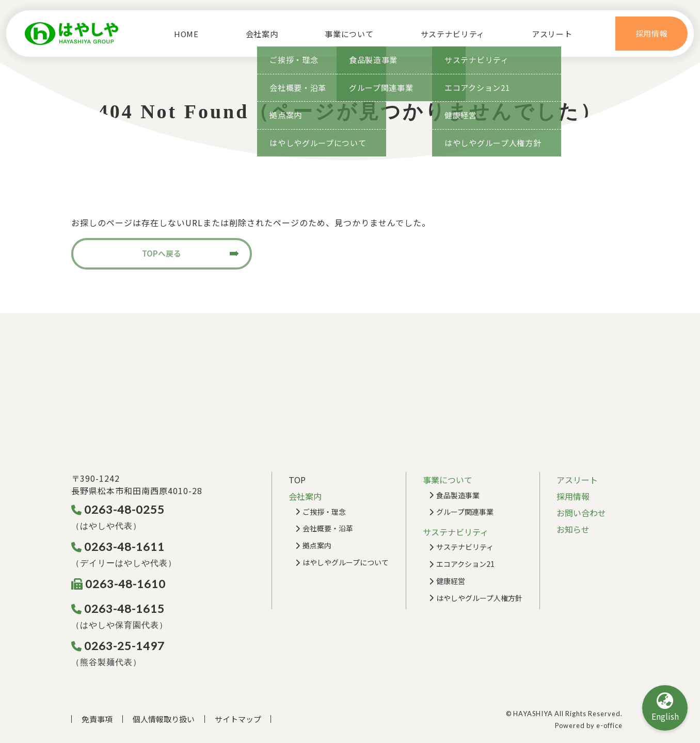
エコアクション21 (465, 564)
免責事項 (97, 719)
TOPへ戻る (162, 253)
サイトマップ (238, 719)
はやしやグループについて (346, 562)
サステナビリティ (465, 547)
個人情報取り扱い (164, 719)
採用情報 (573, 496)
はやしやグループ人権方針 (479, 598)
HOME (182, 34)
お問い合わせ (581, 513)
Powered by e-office (589, 725)
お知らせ (573, 529)
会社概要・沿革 (328, 528)
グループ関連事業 (465, 512)
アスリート (556, 34)
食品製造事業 (458, 495)
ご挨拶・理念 (324, 512)
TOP (297, 480)
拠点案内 (317, 545)
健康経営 (451, 581)
